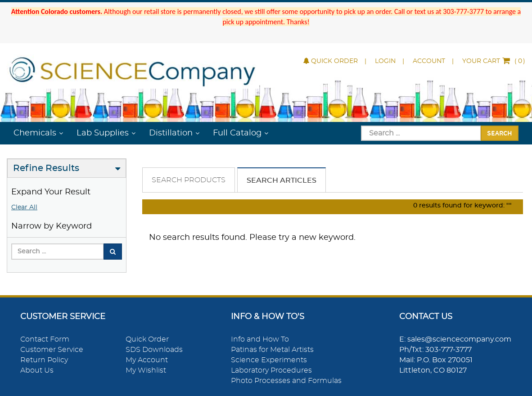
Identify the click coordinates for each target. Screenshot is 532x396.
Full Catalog (237, 133)
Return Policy (44, 360)
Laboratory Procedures (271, 370)
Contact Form (45, 339)
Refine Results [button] (46, 168)
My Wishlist (146, 370)
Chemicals (35, 133)
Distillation (171, 133)
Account (429, 61)
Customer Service (52, 350)
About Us (37, 370)
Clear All (24, 207)
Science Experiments (269, 360)
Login (385, 61)
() (494, 61)
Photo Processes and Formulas (286, 381)
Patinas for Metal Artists (272, 350)
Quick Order (331, 61)
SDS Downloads (154, 350)
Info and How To (260, 339)
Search (500, 133)
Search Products (189, 180)
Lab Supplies (103, 133)
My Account (147, 360)
